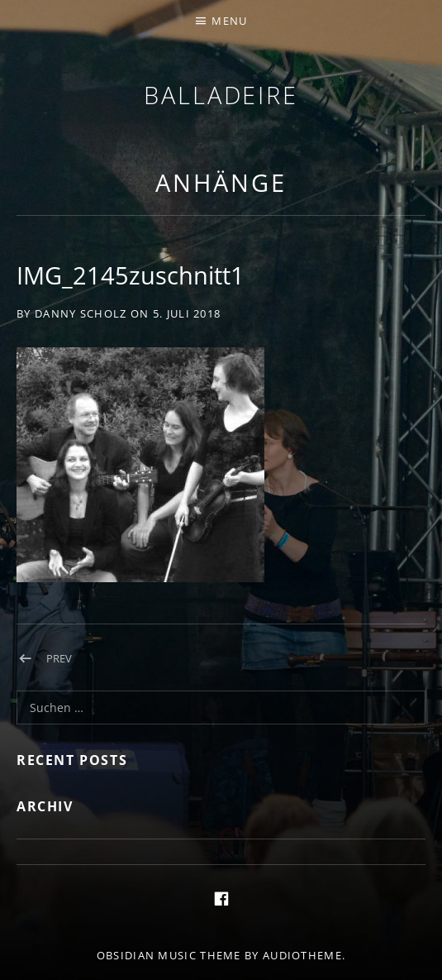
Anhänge (221, 182)
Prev (59, 658)
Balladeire (221, 95)
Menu (229, 21)
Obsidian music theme (169, 955)
